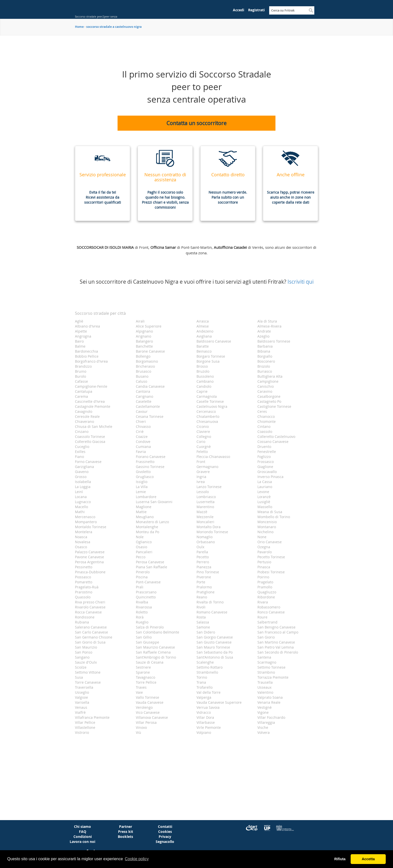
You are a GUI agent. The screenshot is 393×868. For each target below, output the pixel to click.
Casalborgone (269, 396)
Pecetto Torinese (271, 557)
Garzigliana (84, 467)
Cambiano (205, 381)
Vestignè (265, 707)
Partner (126, 826)
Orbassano (206, 542)
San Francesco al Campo (278, 632)
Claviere (203, 431)
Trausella (265, 682)
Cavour (142, 411)
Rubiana (82, 622)
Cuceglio (82, 447)
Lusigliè (264, 502)
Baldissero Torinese (274, 341)
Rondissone (85, 617)
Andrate (264, 331)
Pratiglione (206, 592)
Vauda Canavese (150, 702)
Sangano (82, 657)
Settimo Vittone (88, 672)
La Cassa (265, 482)
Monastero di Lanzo (152, 522)
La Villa (142, 487)
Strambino (266, 672)
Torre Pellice (146, 682)
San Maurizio (86, 647)
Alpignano (144, 331)
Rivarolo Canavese (90, 607)
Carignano (144, 396)
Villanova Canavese (152, 717)
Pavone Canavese (89, 557)
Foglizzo (264, 457)
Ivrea (201, 482)
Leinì (79, 492)
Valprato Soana (270, 697)
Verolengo (144, 707)
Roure (262, 617)
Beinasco (204, 351)
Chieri (141, 421)
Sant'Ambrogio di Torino (156, 657)
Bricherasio (145, 366)
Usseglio (82, 692)
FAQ (83, 832)
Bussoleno (205, 376)
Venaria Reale (269, 702)
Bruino (81, 371)
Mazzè (202, 512)
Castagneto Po (269, 401)
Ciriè (140, 431)
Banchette (144, 346)
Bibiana (264, 351)
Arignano (143, 336)
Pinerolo (143, 572)
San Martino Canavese (276, 642)
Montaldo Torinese (91, 527)
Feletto (202, 452)
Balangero (144, 341)
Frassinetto (145, 462)
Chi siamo (82, 826)
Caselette (144, 401)
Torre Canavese (88, 682)
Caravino (265, 391)
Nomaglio (205, 537)
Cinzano (82, 431)
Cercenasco (206, 411)
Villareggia (266, 722)
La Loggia (83, 487)
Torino (202, 677)
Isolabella (83, 482)
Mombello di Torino (274, 517)
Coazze (142, 437)
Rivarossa (144, 607)
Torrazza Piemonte (273, 677)
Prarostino (84, 592)
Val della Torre (209, 692)
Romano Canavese (212, 612)
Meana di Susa (270, 512)
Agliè (79, 321)
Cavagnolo (84, 411)
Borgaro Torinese (211, 356)
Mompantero (86, 522)
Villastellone (85, 727)
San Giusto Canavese (214, 642)
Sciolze (81, 667)
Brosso (202, 366)
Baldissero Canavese (214, 341)
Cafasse (81, 381)
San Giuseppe (148, 642)
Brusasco (143, 371)
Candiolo (204, 386)
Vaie (139, 692)
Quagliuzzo (267, 592)
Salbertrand (267, 622)
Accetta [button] (368, 859)
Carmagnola (207, 396)
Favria (141, 452)
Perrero (203, 562)
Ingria (201, 477)
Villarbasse (206, 722)
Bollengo (143, 356)
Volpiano (204, 732)
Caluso (141, 381)
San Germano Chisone (94, 637)
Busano (142, 376)
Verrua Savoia (208, 707)
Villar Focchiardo (271, 717)
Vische (263, 727)
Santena (264, 657)
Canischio (266, 386)
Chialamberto (208, 416)
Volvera (264, 732)
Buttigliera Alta (270, 376)
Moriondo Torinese (212, 532)
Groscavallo (267, 472)
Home (79, 27)
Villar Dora (205, 717)
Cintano (264, 426)
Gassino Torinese (150, 467)
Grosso (81, 477)
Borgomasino (147, 361)
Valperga (204, 697)
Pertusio (264, 562)
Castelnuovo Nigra (212, 406)
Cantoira (143, 391)
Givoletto (143, 472)
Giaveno (82, 472)
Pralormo (204, 587)
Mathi (80, 512)
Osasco (81, 547)
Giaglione (265, 467)
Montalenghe (147, 527)
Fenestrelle (267, 452)
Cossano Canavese (273, 442)
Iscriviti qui (301, 282)
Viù (138, 732)
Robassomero (269, 607)
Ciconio (203, 426)
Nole (140, 537)
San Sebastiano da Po (215, 652)
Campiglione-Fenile (91, 386)
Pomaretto (84, 582)
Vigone (263, 712)
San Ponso (84, 652)
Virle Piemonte (209, 727)
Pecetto (203, 557)
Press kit (126, 832)
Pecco (141, 557)
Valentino (265, 692)
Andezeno (205, 331)
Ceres (262, 411)
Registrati (256, 10)
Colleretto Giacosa (90, 442)
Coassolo (265, 431)
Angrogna (83, 336)
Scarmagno (267, 662)
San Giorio (266, 637)
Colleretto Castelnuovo (276, 437)
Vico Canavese (148, 712)
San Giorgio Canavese (215, 637)
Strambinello (207, 672)
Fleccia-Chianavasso (213, 457)
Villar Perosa (146, 722)
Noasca (81, 537)
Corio (201, 442)
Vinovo (141, 727)
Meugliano (145, 517)
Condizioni (83, 837)
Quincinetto (146, 597)
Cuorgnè (204, 447)
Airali (140, 321)
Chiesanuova (207, 421)
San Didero (206, 632)
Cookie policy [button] (137, 859)
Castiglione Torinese (274, 406)
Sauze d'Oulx (86, 662)
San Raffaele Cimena (153, 652)
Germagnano (207, 467)
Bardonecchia (86, 351)
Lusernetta (206, 502)
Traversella (84, 687)
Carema (81, 396)
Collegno (204, 437)
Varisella (82, 702)
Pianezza (204, 567)
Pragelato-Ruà (87, 587)
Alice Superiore (149, 326)
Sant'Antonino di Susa (215, 657)
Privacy (165, 837)
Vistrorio (82, 732)
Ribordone (266, 597)
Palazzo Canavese (90, 552)
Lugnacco (83, 502)
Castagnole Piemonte (93, 406)
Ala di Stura (267, 321)
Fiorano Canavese (151, 457)
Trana (201, 682)
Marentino (205, 507)
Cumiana (143, 447)
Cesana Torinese (150, 416)
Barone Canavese (150, 351)
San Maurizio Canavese (155, 647)
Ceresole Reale (87, 416)
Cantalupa (84, 391)
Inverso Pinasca (270, 477)
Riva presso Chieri (90, 602)
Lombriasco (206, 497)
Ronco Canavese (271, 612)
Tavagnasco (145, 677)
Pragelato (265, 582)
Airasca (203, 321)
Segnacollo (165, 842)
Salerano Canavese (91, 627)
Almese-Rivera (269, 326)
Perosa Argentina (89, 562)
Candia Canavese (150, 386)
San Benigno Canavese (276, 627)
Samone (203, 627)
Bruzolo (203, 371)
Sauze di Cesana (150, 662)
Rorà (140, 617)
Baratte (203, 346)
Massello (265, 507)
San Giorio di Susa (90, 642)
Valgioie (81, 697)
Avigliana (204, 336)
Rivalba (142, 602)
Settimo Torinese (271, 667)
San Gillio (144, 637)
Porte (201, 582)
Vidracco (204, 712)
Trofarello (205, 687)
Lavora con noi (82, 842)
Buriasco (265, 371)
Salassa (203, 622)
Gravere (203, 472)
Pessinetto (84, 567)
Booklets (125, 837)
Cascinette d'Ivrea (90, 401)
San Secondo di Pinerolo (278, 652)
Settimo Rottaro (210, 667)
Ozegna (264, 547)
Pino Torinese (208, 572)
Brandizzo (83, 366)
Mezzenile (205, 517)
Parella (202, 552)
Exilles (80, 452)
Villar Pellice (85, 722)
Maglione (144, 507)
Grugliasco (145, 477)
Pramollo (265, 587)
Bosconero (266, 361)
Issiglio (142, 482)
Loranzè (264, 497)
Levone (263, 492)
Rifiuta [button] (340, 859)
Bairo (79, 341)
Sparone (143, 672)
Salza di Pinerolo (150, 627)
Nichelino (265, 532)
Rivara (263, 602)
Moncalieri (205, 522)
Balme (80, 346)
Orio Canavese (270, 542)
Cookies (165, 832)
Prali (140, 587)
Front (201, 462)
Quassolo (83, 597)
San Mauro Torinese (213, 647)
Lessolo (203, 492)
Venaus (81, 707)
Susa (79, 677)
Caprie (202, 391)
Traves (141, 687)
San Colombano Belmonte (158, 632)
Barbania (265, 346)
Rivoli (201, 607)
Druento (264, 447)
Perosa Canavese (150, 562)
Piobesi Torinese (271, 572)
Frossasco (266, 462)
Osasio (141, 547)
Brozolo (264, 366)
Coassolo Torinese (90, 437)
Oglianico (144, 542)
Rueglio (142, 622)
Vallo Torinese (148, 697)
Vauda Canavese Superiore (219, 702)
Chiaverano (84, 421)
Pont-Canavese (148, 582)
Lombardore (146, 497)
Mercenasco (85, 517)
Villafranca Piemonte (92, 717)
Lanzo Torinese (209, 487)
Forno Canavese (88, 462)
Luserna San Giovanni (154, 502)
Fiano (79, 457)
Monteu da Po (148, 532)
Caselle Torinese (210, 401)
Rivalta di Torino (210, 602)
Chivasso (143, 426)
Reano (202, 597)
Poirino (263, 577)
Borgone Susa (208, 361)
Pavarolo (265, 552)
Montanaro (267, 527)
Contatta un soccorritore (197, 123)
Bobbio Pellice (87, 356)
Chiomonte (267, 421)
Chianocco (266, 416)
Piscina (142, 577)
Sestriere (143, 667)
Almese (203, 326)
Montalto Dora (209, 527)
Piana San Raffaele (152, 567)
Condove (143, 442)
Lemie (141, 492)
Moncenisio (267, 522)
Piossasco (83, 577)
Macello (81, 507)
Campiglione (268, 381)
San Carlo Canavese (91, 632)
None (262, 537)
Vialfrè (80, 712)
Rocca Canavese (88, 612)
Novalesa (83, 542)
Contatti (165, 826)
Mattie (141, 512)
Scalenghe (205, 662)
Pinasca (264, 567)
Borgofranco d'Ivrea (91, 361)
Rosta (201, 617)
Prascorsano (146, 592)
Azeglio (263, 336)
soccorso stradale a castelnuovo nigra (114, 27)
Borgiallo (265, 356)
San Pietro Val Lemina (276, 647)
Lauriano (265, 487)
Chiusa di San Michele (94, 426)
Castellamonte (148, 406)
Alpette (81, 331)
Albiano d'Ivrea (87, 326)
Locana (81, 497)
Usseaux (264, 687)
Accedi (238, 10)
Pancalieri (144, 552)
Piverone (204, 577)
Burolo (80, 376)
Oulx (200, 547)
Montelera (84, 532)
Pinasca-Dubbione (90, 572)
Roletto (142, 612)
